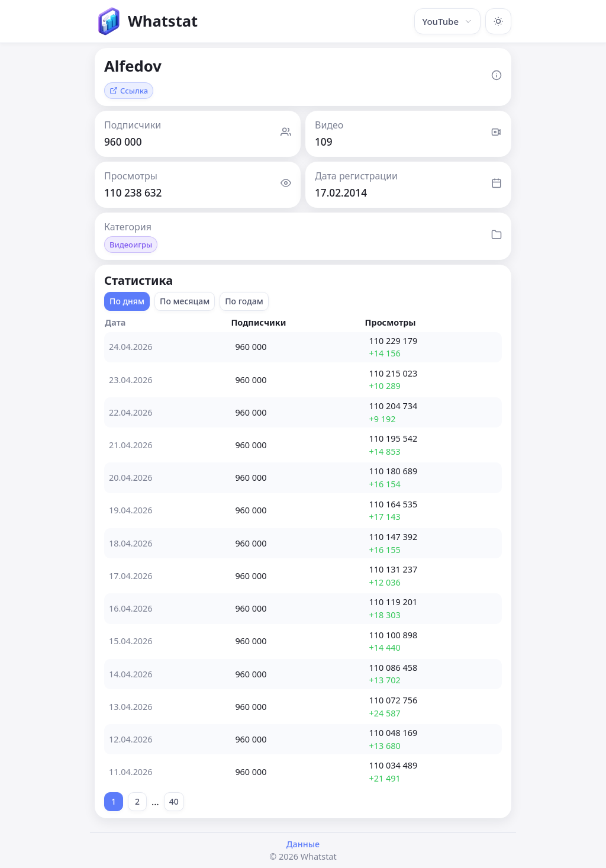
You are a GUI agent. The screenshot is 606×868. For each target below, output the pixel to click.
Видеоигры (131, 245)
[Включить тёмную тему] (498, 21)
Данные (303, 844)
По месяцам (185, 301)
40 (174, 801)
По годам (244, 301)
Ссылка (129, 91)
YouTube (447, 21)
